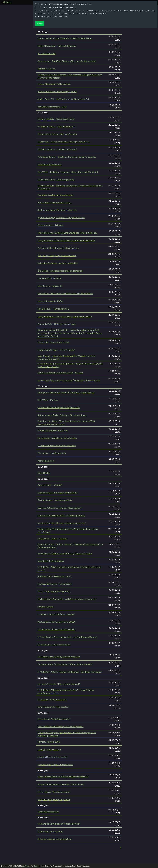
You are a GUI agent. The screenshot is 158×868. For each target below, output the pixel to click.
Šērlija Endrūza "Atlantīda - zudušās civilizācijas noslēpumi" (67, 599)
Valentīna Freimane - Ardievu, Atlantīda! (57, 263)
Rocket (36, 866)
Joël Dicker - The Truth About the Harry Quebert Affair (65, 294)
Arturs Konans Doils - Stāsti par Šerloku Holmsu (62, 415)
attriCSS (26, 866)
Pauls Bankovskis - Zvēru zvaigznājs (56, 195)
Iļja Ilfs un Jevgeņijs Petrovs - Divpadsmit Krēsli (61, 218)
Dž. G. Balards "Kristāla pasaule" (54, 792)
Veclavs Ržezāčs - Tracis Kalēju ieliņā (56, 119)
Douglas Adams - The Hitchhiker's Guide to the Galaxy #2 (66, 240)
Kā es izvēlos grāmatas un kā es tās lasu (57, 438)
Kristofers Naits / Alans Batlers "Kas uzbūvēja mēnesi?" (65, 664)
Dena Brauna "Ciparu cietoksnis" (54, 645)
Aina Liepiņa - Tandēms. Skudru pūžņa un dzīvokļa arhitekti (67, 61)
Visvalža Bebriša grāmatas (51, 561)
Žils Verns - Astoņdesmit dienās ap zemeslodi (60, 271)
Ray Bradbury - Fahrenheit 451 (53, 309)
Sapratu (40, 23)
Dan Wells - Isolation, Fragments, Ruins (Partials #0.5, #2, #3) (68, 172)
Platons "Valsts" (46, 607)
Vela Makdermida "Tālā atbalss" (53, 707)
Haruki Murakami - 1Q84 (50, 301)
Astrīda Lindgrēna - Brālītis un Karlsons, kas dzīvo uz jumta (67, 157)
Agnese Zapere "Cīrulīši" (50, 485)
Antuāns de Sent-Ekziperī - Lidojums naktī (59, 408)
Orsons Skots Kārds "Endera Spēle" (55, 765)
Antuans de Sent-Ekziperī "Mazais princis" (59, 824)
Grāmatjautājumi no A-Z (49, 164)
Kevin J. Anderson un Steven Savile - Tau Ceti (60, 373)
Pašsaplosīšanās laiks (48, 812)
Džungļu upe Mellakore (49, 749)
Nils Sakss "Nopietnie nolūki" (52, 699)
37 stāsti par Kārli (46, 54)
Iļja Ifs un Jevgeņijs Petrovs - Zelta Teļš (57, 210)
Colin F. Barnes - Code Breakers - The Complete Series (65, 38)
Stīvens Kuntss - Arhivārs (50, 225)
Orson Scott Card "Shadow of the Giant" (58, 493)
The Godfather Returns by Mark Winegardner (61, 727)
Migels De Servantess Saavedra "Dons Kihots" (61, 784)
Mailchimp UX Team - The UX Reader (56, 350)
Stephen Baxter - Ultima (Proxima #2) (56, 126)
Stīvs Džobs (44, 473)
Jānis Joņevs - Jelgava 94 (50, 286)
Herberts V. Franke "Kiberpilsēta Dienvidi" (59, 684)
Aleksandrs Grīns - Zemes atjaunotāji (56, 180)
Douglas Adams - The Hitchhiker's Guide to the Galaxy (65, 316)
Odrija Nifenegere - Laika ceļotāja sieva (57, 46)
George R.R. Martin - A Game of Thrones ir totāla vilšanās (66, 392)
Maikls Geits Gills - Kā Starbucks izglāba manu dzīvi (63, 99)
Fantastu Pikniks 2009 (49, 742)
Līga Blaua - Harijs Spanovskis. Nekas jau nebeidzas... (64, 142)
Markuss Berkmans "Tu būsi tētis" (54, 584)
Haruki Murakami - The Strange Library (57, 92)
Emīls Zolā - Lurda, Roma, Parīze (53, 342)
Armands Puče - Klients (49, 278)
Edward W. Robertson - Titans (53, 430)
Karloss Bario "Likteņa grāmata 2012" (56, 622)
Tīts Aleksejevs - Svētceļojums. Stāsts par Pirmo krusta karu (68, 233)
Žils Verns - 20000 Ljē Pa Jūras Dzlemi (57, 256)
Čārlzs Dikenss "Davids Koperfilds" (55, 500)
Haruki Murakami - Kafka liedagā (54, 84)
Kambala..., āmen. (46, 461)
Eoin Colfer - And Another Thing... (54, 202)
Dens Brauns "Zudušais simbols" (54, 719)
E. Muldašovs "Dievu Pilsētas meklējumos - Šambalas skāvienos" (70, 672)
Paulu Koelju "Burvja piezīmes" (53, 538)
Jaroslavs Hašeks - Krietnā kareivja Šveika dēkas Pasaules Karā (69, 380)
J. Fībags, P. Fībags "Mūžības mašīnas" (56, 614)
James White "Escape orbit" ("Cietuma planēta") (61, 515)
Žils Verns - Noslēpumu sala (52, 453)
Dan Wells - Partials (48, 400)
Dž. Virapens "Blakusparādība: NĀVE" (56, 629)
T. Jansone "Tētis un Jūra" (50, 831)
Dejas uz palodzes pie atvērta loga (54, 839)
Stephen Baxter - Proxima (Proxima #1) (57, 149)
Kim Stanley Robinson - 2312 (52, 107)
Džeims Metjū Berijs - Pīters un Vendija (57, 134)
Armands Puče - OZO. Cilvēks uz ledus (57, 324)
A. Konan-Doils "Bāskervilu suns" (54, 576)
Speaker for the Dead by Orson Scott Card (59, 657)
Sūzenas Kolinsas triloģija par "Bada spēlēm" (60, 508)
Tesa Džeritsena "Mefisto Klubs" (54, 591)
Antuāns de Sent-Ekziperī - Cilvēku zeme (58, 248)
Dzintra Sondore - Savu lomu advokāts (57, 446)
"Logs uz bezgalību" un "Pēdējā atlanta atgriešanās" (63, 777)
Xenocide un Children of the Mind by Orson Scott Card (65, 553)
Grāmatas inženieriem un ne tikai (54, 800)
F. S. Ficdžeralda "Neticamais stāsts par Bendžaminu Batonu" (68, 637)
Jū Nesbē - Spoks (46, 69)
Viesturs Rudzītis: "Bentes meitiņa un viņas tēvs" (62, 523)
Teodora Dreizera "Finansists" (52, 757)
